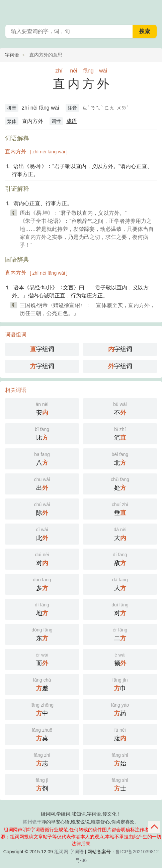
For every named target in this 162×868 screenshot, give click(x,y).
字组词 (42, 349)
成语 (72, 121)
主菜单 (153, 10)
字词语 (12, 55)
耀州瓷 (30, 822)
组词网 (61, 852)
